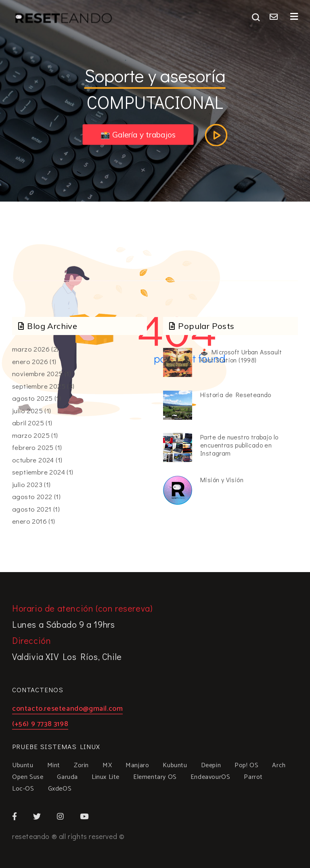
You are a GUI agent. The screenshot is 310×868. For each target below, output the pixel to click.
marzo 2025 (31, 435)
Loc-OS (23, 789)
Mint (54, 766)
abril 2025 (28, 423)
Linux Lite (106, 777)
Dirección (31, 640)
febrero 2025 (33, 447)
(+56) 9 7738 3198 (40, 725)
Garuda (67, 777)
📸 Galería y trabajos (138, 135)
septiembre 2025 (39, 386)
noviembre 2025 (38, 374)
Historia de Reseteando (236, 394)
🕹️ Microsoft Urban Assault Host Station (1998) (241, 356)
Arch (279, 766)
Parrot (253, 777)
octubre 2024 (33, 460)
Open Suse (28, 777)
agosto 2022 (32, 496)
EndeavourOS (211, 777)
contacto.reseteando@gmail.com (67, 710)
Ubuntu (23, 766)
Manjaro (137, 766)
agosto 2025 (32, 398)
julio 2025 (27, 411)
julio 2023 (27, 484)
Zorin (81, 766)
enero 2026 (30, 361)
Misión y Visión (222, 480)
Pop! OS (246, 766)
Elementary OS (155, 777)
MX (107, 766)
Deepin (211, 766)
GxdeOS (60, 789)
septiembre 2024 (39, 472)
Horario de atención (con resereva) (82, 608)
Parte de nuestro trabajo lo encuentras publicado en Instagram (239, 445)
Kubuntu (175, 766)
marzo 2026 (31, 349)
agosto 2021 (32, 509)
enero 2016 (29, 521)
